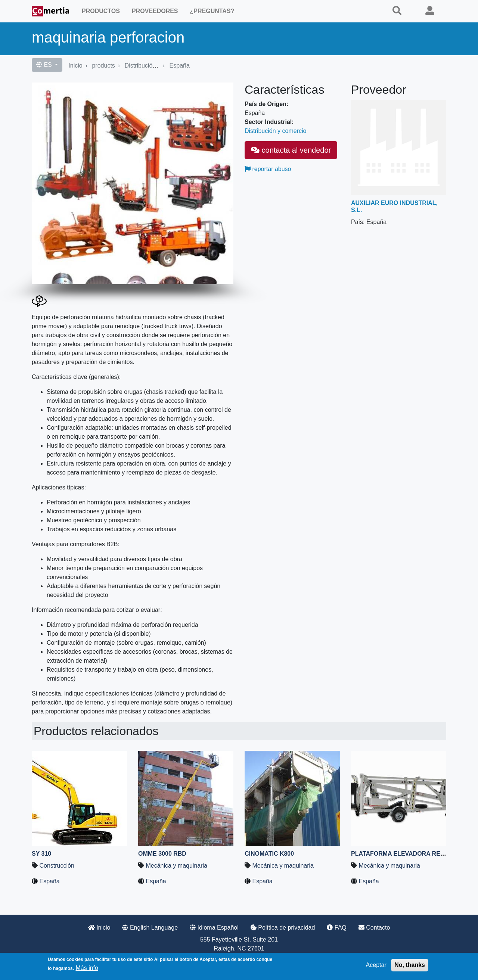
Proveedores (155, 11)
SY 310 (41, 854)
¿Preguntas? (212, 11)
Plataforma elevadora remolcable (412, 854)
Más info (87, 968)
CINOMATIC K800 (269, 854)
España (180, 66)
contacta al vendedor (291, 150)
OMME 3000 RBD (162, 854)
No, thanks (410, 965)
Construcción (57, 866)
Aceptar (376, 965)
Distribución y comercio (156, 66)
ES (45, 65)
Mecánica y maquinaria (176, 866)
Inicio (75, 66)
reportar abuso (268, 169)
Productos (101, 11)
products (103, 66)
